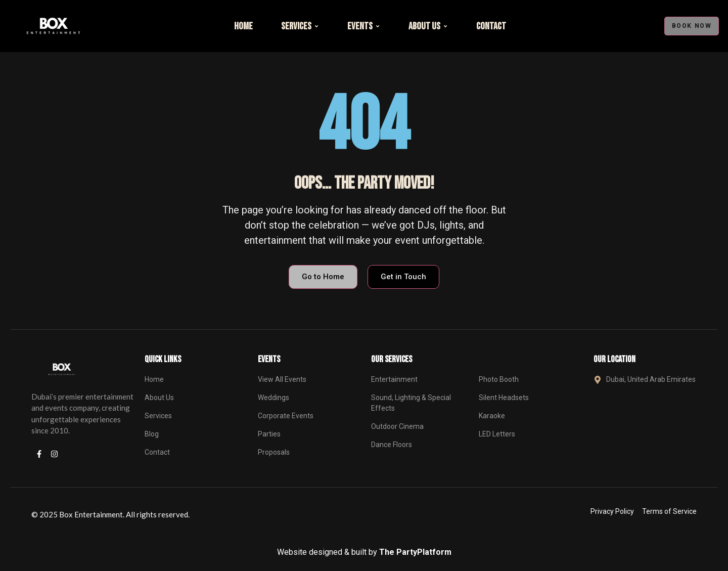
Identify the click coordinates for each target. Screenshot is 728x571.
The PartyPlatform (415, 552)
